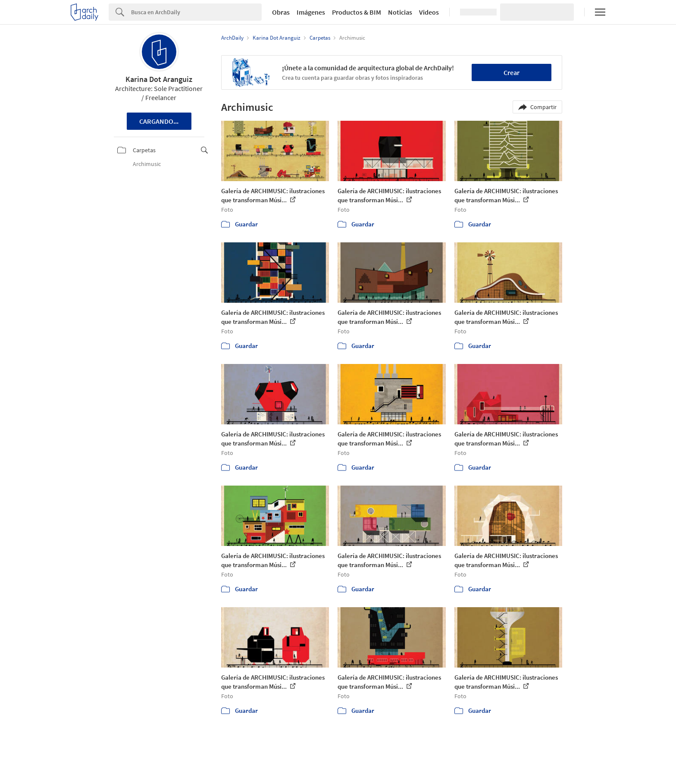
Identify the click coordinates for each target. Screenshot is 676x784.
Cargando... (159, 121)
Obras (281, 12)
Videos (429, 12)
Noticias (400, 12)
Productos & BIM (357, 12)
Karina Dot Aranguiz (159, 79)
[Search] (196, 12)
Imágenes (311, 12)
